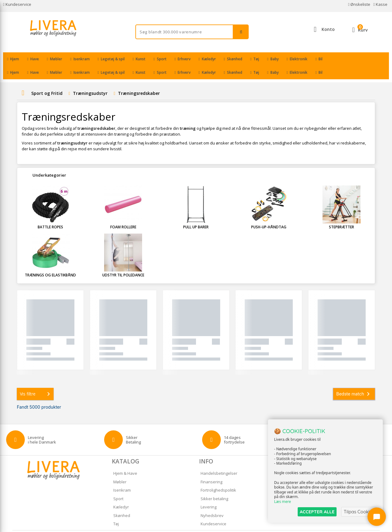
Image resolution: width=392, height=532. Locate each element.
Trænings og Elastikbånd (50, 262)
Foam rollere (123, 214)
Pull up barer (196, 214)
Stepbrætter (341, 214)
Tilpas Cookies (359, 512)
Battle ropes (50, 214)
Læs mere (283, 502)
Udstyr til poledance (123, 262)
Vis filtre (36, 380)
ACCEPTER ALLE (317, 512)
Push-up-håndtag (269, 214)
